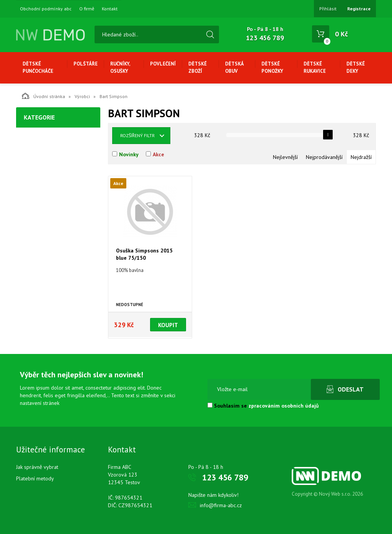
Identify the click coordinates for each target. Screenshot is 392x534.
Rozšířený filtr (137, 135)
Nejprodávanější (324, 157)
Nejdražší (361, 157)
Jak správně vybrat (37, 467)
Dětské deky (356, 67)
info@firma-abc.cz (221, 505)
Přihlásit (328, 9)
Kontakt (110, 9)
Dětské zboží (198, 67)
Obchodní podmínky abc (46, 9)
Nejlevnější (285, 157)
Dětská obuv (234, 67)
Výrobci (82, 96)
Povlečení (163, 64)
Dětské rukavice (315, 67)
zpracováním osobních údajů (284, 406)
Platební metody (35, 478)
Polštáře (86, 64)
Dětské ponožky (272, 67)
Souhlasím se (263, 406)
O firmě (87, 9)
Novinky (129, 154)
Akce (158, 154)
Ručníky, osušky (120, 67)
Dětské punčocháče (38, 67)
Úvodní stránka (43, 96)
